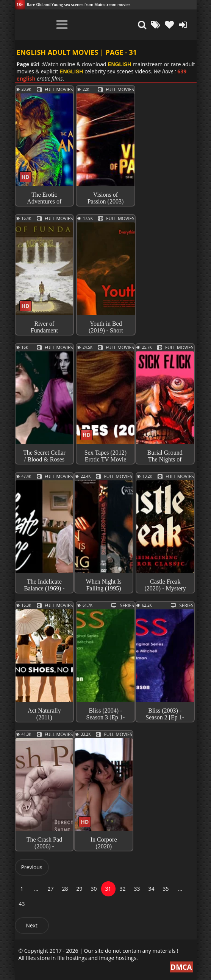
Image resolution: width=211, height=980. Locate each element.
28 (65, 889)
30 (94, 889)
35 (166, 889)
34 (151, 889)
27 (50, 889)
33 (137, 889)
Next (32, 925)
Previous (31, 867)
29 (79, 889)
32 (122, 889)
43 (22, 904)
